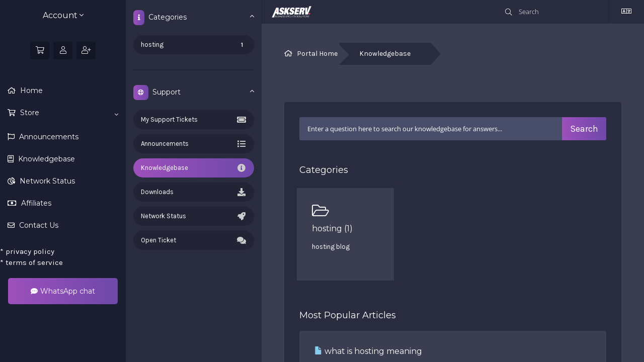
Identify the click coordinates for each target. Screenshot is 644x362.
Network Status (46, 181)
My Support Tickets (194, 120)
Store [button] (68, 113)
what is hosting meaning (368, 351)
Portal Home (317, 54)
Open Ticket (194, 240)
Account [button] (63, 15)
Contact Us (38, 225)
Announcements (48, 137)
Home (30, 90)
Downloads (194, 192)
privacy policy (27, 251)
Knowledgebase (46, 159)
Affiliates (35, 203)
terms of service (31, 262)
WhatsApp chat (63, 291)
